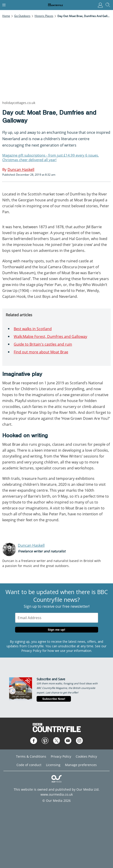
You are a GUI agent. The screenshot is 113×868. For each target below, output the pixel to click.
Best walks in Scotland (33, 329)
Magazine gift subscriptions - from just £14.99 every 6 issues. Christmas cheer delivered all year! (51, 157)
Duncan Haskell (31, 545)
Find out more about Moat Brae (41, 352)
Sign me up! (56, 630)
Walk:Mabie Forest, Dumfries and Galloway (50, 337)
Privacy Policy (31, 651)
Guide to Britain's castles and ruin (43, 344)
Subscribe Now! (54, 699)
